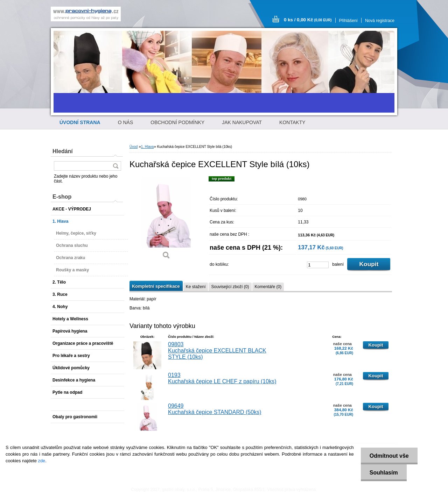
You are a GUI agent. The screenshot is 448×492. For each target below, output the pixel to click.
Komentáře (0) (268, 287)
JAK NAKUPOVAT (242, 122)
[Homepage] (80, 122)
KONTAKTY (292, 122)
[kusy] (318, 265)
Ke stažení (196, 287)
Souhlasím (384, 473)
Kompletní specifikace (156, 286)
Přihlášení (348, 21)
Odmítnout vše (389, 456)
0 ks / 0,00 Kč (308, 20)
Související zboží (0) (230, 287)
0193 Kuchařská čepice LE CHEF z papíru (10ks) (222, 378)
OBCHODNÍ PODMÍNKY (177, 122)
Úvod (134, 147)
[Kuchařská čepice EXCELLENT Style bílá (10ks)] (166, 220)
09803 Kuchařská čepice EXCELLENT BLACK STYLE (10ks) (217, 351)
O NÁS (126, 122)
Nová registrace (380, 21)
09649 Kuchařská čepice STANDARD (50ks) (215, 409)
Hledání (63, 151)
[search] (115, 166)
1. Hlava (148, 147)
